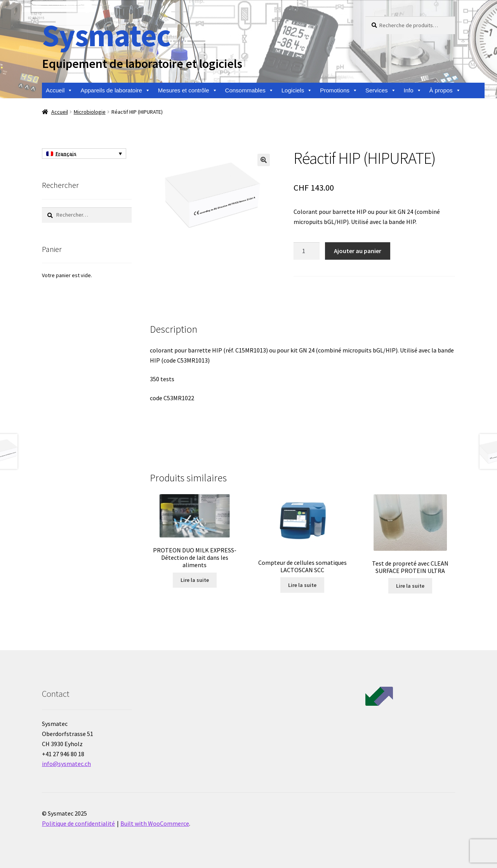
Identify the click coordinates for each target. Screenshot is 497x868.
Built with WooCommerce (155, 823)
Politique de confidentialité (78, 823)
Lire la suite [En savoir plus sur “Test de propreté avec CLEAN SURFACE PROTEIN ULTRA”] (410, 586)
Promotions (339, 90)
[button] (264, 160)
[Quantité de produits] (307, 251)
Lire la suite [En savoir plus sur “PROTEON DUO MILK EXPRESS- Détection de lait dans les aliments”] (195, 580)
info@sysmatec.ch (66, 764)
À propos (445, 90)
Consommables (249, 90)
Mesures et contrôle (188, 90)
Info (413, 90)
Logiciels (297, 90)
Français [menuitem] (66, 154)
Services (381, 90)
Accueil (59, 90)
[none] (84, 154)
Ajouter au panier (358, 251)
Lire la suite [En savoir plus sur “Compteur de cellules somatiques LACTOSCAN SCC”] (302, 585)
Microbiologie (90, 112)
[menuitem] (84, 154)
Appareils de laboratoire (115, 90)
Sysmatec (106, 35)
